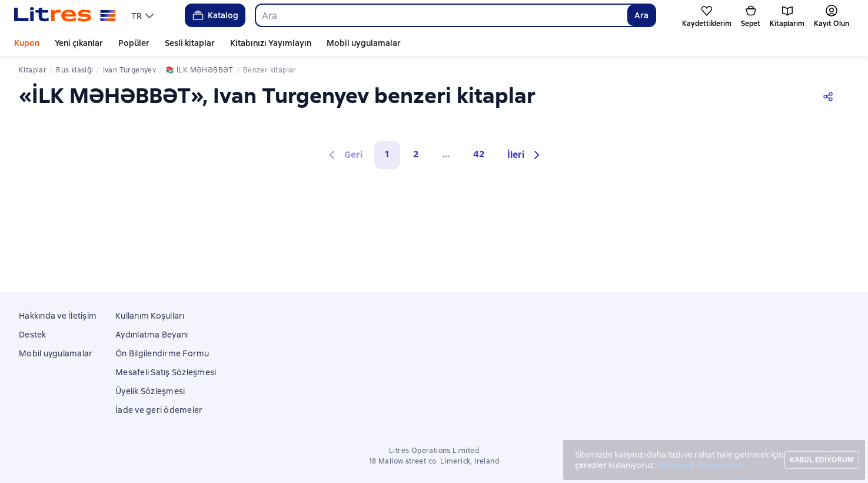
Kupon (27, 43)
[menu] (144, 15)
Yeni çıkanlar (79, 43)
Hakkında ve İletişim (58, 316)
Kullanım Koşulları (150, 316)
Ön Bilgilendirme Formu (162, 353)
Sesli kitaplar (190, 43)
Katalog (214, 15)
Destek (33, 335)
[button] (525, 155)
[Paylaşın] (830, 96)
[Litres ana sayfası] (65, 15)
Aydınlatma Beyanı (152, 335)
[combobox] (441, 15)
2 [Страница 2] (416, 154)
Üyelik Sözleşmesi (150, 391)
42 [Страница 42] (479, 154)
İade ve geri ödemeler (159, 410)
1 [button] (387, 154)
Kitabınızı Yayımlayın (271, 43)
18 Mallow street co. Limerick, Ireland (434, 461)
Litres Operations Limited (434, 451)
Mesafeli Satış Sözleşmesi (166, 372)
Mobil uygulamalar (364, 43)
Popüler (134, 43)
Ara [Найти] (641, 15)
